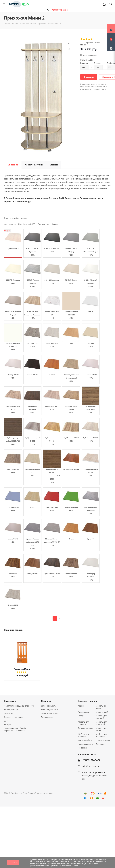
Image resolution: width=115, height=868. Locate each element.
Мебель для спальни (84, 723)
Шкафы (81, 716)
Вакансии (8, 713)
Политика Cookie (70, 865)
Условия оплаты (49, 706)
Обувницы (101, 744)
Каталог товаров (87, 701)
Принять (13, 862)
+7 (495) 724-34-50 (59, 10)
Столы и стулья (103, 740)
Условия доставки (49, 710)
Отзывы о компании (13, 717)
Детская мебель (85, 728)
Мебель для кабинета (84, 735)
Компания (10, 701)
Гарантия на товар (50, 713)
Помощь (46, 701)
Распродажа (84, 712)
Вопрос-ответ (47, 717)
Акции (81, 706)
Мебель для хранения (101, 735)
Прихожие (83, 748)
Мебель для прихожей (101, 723)
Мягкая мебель (85, 740)
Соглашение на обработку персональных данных (16, 729)
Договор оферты (12, 710)
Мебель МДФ (102, 712)
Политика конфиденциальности (19, 706)
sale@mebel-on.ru (90, 766)
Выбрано (8, 231)
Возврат (8, 725)
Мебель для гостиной (101, 717)
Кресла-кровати (85, 744)
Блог (6, 721)
